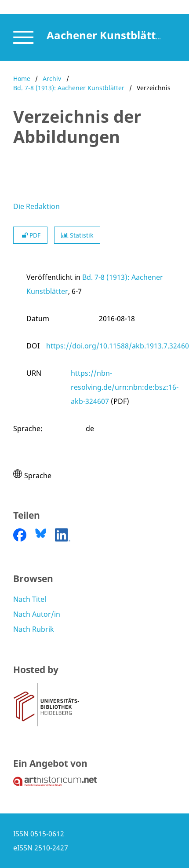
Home (22, 79)
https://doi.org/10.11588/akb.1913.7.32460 (118, 346)
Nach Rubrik (34, 629)
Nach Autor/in (37, 614)
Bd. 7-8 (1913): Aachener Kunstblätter (69, 88)
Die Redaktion (36, 206)
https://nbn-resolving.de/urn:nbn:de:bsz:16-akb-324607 (125, 387)
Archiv (52, 79)
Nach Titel (30, 599)
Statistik (77, 235)
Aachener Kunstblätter (107, 35)
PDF (30, 235)
